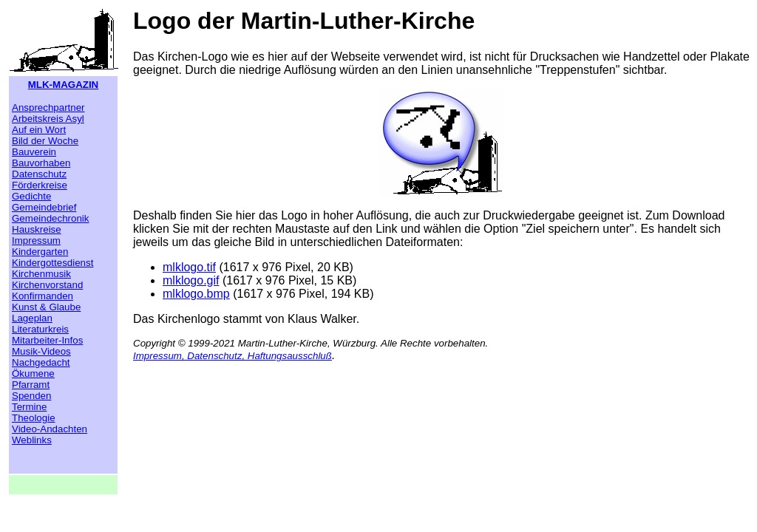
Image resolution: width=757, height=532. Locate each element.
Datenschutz (39, 174)
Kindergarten (40, 252)
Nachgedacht (41, 362)
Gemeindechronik (50, 218)
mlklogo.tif (189, 267)
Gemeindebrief (44, 207)
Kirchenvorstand (47, 285)
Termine (29, 407)
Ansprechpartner (48, 108)
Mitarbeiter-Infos (47, 340)
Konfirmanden (43, 296)
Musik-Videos (41, 351)
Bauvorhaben (41, 163)
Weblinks (32, 440)
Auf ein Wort (39, 130)
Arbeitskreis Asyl (48, 119)
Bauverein (34, 152)
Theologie (34, 418)
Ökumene (33, 374)
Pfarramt (31, 385)
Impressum (36, 241)
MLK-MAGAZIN (64, 85)
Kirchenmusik (41, 274)
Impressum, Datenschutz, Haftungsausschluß (232, 356)
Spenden (31, 396)
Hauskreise (37, 229)
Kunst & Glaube (46, 307)
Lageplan (32, 318)
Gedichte (31, 196)
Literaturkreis (40, 329)
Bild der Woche (45, 141)
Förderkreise (40, 185)
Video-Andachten (50, 429)
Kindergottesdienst (52, 263)
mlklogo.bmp (196, 294)
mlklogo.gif (191, 280)
